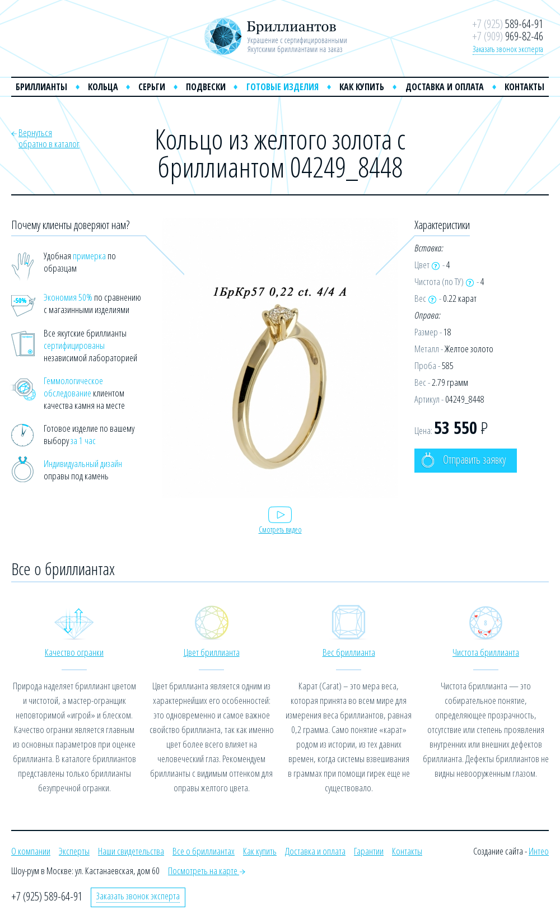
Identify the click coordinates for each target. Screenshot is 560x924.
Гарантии (369, 851)
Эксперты (74, 851)
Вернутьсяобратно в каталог (49, 138)
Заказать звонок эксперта (508, 49)
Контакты (524, 87)
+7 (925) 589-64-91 (47, 896)
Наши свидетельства (131, 851)
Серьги (152, 87)
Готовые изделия (283, 87)
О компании (31, 851)
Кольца (103, 87)
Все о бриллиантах (204, 851)
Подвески (206, 87)
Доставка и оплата (445, 87)
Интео (539, 851)
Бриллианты (41, 87)
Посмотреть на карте (207, 871)
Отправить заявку (463, 460)
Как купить (362, 87)
